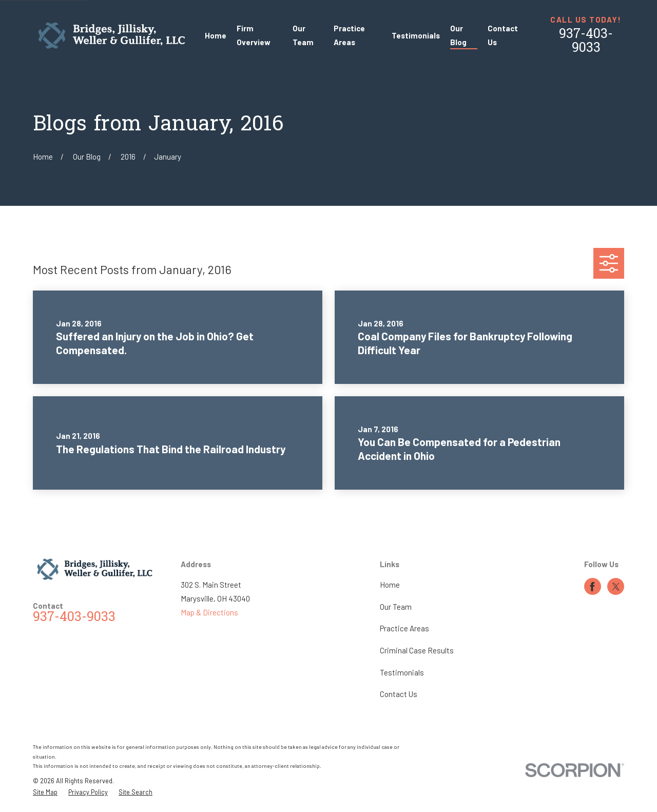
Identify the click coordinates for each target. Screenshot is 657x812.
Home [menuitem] (216, 35)
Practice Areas (404, 628)
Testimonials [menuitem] (416, 35)
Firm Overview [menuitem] (254, 35)
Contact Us (399, 694)
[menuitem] (45, 792)
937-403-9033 (586, 42)
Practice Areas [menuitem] (349, 35)
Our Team (396, 607)
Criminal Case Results (417, 650)
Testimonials (402, 672)
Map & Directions (209, 612)
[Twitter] (616, 587)
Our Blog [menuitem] (458, 35)
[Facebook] (592, 587)
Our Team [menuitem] (303, 35)
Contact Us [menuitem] (503, 35)
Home (390, 585)
